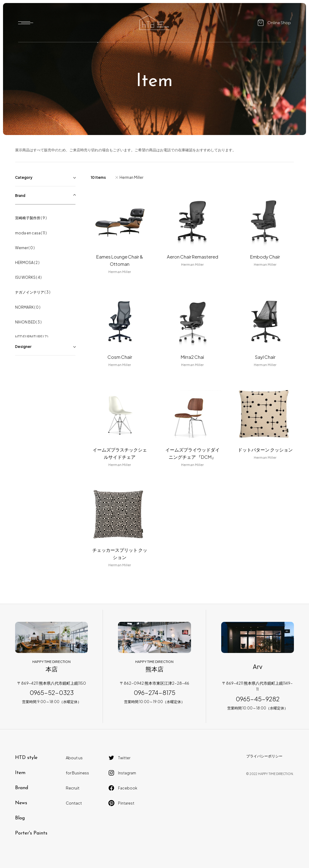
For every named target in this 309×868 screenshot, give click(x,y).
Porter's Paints (31, 833)
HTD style (26, 758)
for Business (77, 773)
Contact (74, 803)
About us (74, 758)
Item (20, 773)
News (21, 803)
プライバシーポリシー (264, 756)
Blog (20, 818)
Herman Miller (131, 177)
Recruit (73, 788)
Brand (22, 788)
